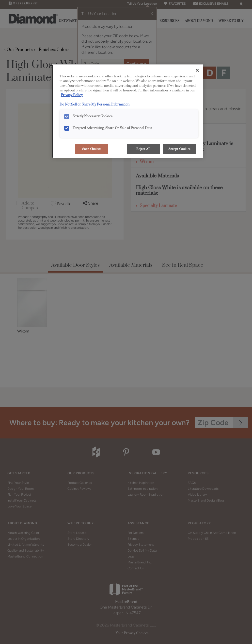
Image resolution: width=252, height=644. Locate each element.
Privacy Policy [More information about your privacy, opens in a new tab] (72, 95)
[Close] (197, 70)
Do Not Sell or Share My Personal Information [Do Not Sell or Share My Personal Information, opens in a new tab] (94, 104)
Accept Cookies (179, 149)
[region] (128, 111)
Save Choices (92, 149)
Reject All (143, 149)
